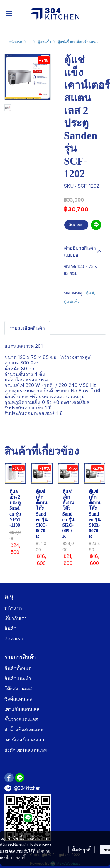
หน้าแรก (16, 42)
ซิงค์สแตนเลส (18, 699)
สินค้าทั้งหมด (18, 668)
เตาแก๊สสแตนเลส (22, 709)
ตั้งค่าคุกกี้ (81, 850)
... (30, 42)
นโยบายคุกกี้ (15, 857)
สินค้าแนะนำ (18, 678)
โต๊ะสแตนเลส (18, 689)
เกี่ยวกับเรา (16, 618)
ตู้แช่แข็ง (44, 42)
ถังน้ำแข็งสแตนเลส (24, 730)
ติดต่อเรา (76, 225)
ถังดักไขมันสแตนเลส (26, 750)
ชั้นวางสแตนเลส (21, 719)
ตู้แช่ (91, 293)
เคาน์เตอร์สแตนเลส (24, 740)
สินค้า (10, 628)
